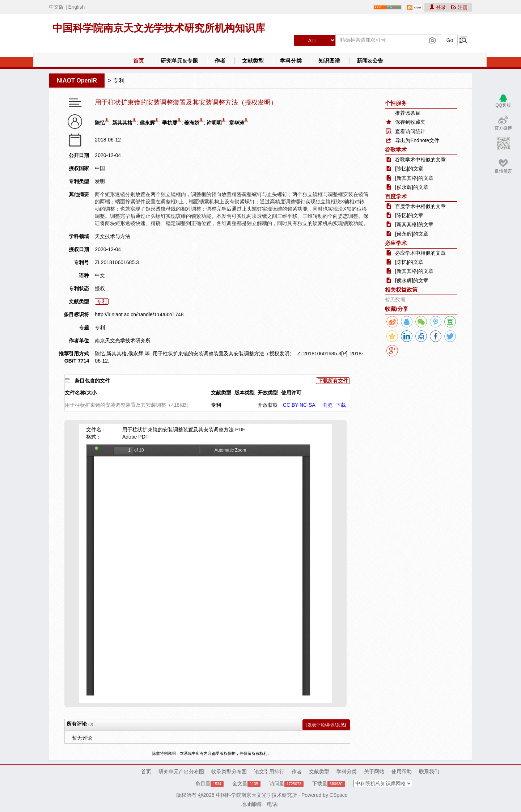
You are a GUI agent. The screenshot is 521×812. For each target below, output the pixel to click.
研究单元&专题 (179, 61)
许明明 (214, 123)
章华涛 (237, 123)
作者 (220, 61)
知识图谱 (329, 61)
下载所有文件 (333, 381)
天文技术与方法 (113, 236)
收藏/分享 (397, 309)
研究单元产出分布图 (181, 771)
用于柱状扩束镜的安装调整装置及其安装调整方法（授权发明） (186, 103)
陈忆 (100, 123)
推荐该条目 (408, 113)
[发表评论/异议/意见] (326, 725)
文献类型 (253, 61)
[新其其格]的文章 (414, 178)
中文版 (56, 7)
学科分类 (291, 61)
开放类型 (268, 393)
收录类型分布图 (229, 771)
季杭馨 (170, 123)
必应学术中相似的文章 (420, 253)
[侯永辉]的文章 (412, 187)
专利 (119, 81)
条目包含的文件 (92, 381)
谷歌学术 (396, 150)
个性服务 (396, 103)
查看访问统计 (410, 131)
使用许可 (291, 393)
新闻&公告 (370, 61)
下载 (341, 405)
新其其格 (122, 123)
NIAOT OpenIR (77, 81)
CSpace (339, 795)
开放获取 (268, 405)
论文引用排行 (269, 771)
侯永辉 (147, 123)
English (76, 7)
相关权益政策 (401, 290)
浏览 (327, 405)
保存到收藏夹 (410, 122)
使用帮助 (402, 771)
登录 (439, 7)
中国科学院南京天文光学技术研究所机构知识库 (159, 28)
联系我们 (429, 771)
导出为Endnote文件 (417, 140)
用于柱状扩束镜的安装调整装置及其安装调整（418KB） (128, 405)
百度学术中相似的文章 (420, 206)
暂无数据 (395, 300)
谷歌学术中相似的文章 (420, 160)
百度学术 (396, 196)
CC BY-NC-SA (299, 405)
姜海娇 (192, 123)
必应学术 (396, 243)
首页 (139, 61)
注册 (459, 7)
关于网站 (374, 771)
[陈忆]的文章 (409, 169)
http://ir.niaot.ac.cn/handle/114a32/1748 (139, 314)
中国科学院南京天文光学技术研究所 (257, 795)
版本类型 (245, 393)
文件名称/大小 (81, 393)
